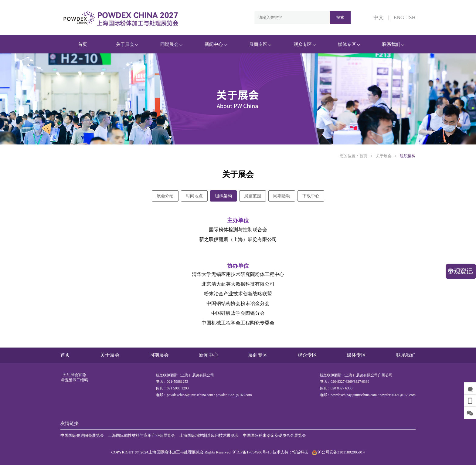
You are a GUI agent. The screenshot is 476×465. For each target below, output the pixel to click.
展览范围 (253, 196)
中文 (379, 17)
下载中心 (311, 196)
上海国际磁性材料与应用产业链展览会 (142, 435)
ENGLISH (405, 17)
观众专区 (305, 44)
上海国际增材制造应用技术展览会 (209, 435)
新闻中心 (216, 44)
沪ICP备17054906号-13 (252, 452)
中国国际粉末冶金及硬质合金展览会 (274, 435)
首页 (83, 44)
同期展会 (171, 44)
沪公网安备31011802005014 (338, 452)
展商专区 (260, 44)
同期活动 (282, 196)
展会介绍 (165, 196)
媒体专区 (349, 44)
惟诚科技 (300, 452)
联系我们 (393, 44)
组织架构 (408, 156)
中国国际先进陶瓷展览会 (82, 435)
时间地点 (194, 196)
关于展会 (127, 44)
